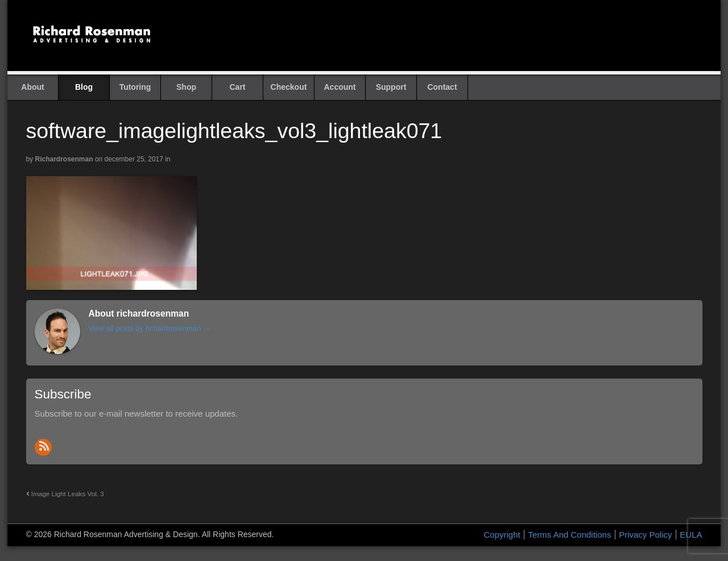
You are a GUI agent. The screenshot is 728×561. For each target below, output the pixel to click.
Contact (442, 87)
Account (340, 87)
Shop (186, 87)
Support (391, 87)
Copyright (502, 535)
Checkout (289, 87)
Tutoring (135, 87)
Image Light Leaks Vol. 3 (65, 494)
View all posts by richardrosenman (150, 328)
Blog (84, 87)
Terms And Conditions (569, 535)
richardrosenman (64, 159)
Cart (237, 87)
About (32, 87)
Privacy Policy (645, 535)
